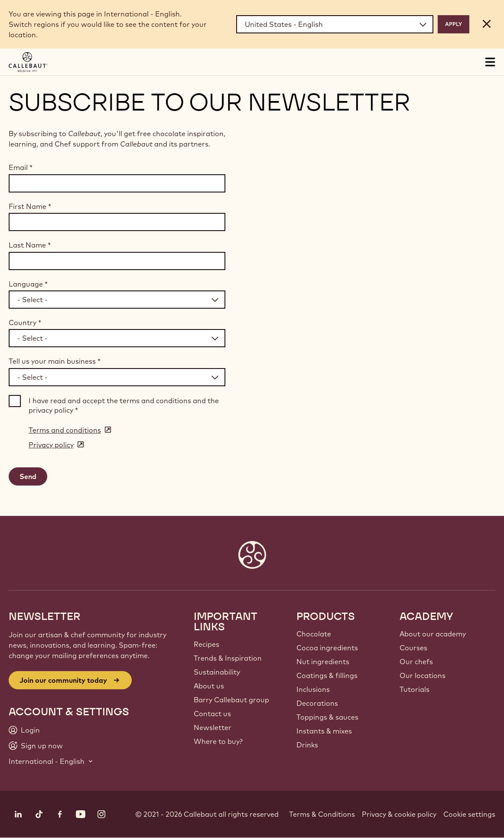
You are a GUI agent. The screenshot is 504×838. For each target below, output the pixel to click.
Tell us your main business (55, 361)
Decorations (317, 703)
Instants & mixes (324, 731)
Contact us (212, 714)
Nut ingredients (323, 662)
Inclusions (313, 689)
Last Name (30, 245)
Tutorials (415, 689)
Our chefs (416, 662)
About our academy (433, 634)
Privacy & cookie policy (399, 814)
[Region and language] (335, 24)
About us (209, 686)
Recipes (206, 644)
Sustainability (217, 672)
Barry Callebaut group (231, 700)
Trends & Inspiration (228, 658)
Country (25, 323)
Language (28, 284)
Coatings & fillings (327, 675)
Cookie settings (469, 814)
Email (21, 167)
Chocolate (314, 634)
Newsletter (213, 727)
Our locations (423, 675)
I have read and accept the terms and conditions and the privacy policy (124, 405)
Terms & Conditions (322, 814)
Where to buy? (218, 741)
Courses (413, 648)
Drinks (307, 745)
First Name (30, 206)
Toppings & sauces (327, 717)
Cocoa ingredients (327, 648)
